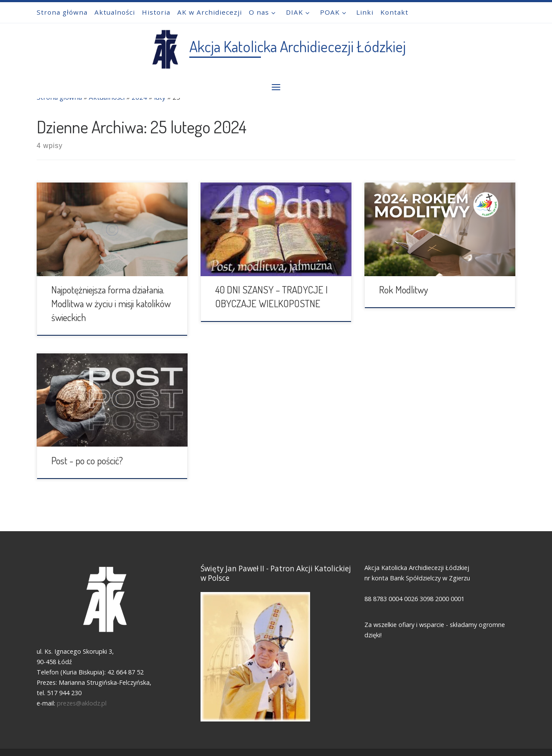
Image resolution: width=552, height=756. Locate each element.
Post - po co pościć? (87, 460)
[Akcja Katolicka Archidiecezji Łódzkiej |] (165, 47)
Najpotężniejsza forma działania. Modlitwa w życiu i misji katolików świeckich (111, 303)
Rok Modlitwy (404, 290)
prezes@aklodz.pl (83, 704)
